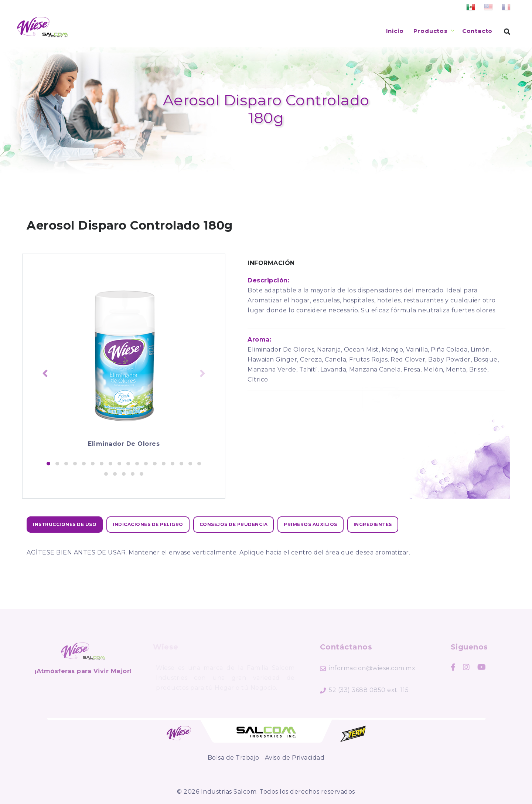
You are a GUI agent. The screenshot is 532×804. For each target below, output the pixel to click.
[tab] (65, 525)
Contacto (477, 31)
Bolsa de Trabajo (233, 758)
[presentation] (45, 374)
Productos (431, 31)
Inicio (395, 31)
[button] (48, 464)
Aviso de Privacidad (295, 758)
